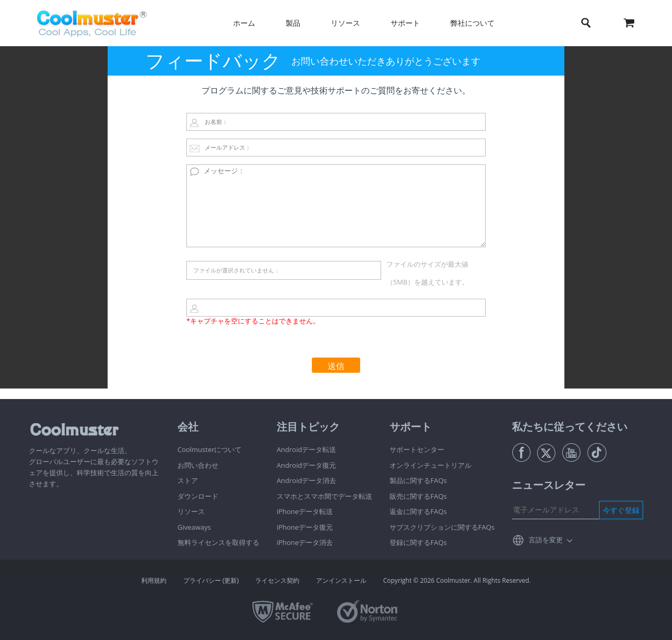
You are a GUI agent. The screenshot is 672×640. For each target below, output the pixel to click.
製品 (293, 23)
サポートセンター (417, 449)
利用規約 (154, 580)
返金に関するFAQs (418, 511)
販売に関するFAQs (418, 496)
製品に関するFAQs (418, 480)
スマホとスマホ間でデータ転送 (324, 496)
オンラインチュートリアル (430, 465)
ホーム (244, 23)
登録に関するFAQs (418, 542)
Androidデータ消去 (307, 480)
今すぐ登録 (621, 510)
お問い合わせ (198, 465)
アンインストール (341, 580)
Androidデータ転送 (307, 449)
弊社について (472, 23)
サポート (405, 23)
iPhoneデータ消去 (305, 542)
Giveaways (194, 527)
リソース (345, 23)
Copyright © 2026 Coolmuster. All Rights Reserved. (457, 580)
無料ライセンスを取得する (218, 542)
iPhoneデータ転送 (305, 511)
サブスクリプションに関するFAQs (442, 527)
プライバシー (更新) (211, 580)
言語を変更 (546, 540)
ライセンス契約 (277, 580)
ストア (188, 480)
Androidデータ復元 (307, 465)
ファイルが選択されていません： (237, 270)
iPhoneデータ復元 (305, 527)
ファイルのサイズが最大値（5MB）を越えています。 (428, 273)
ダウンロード (198, 496)
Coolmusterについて (210, 449)
